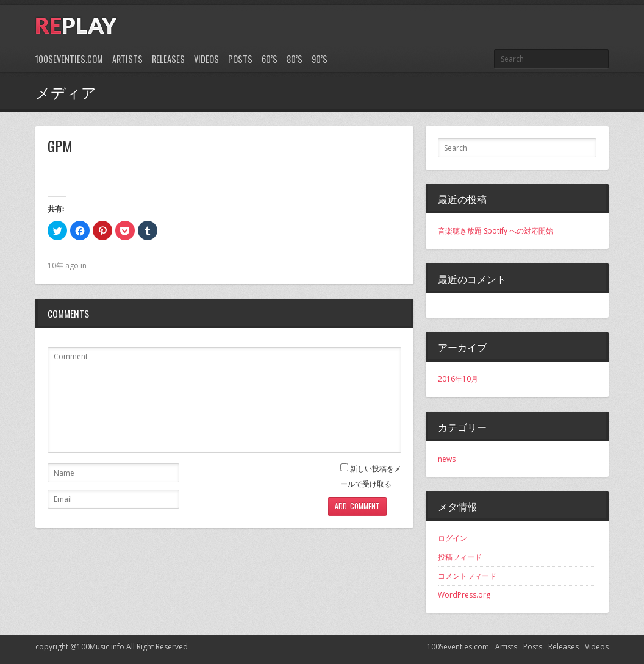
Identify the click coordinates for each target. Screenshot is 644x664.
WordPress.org (464, 595)
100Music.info (101, 647)
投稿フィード (460, 557)
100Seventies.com (69, 59)
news (447, 459)
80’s (295, 59)
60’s (270, 59)
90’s (320, 59)
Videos (206, 59)
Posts (240, 59)
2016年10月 (458, 379)
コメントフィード (467, 576)
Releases (168, 59)
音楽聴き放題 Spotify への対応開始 (496, 231)
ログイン (453, 538)
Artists (127, 59)
